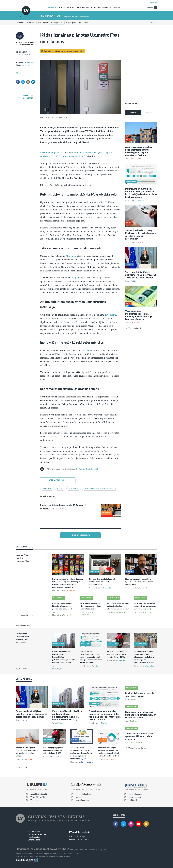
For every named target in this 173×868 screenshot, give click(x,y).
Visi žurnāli (133, 800)
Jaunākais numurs (136, 794)
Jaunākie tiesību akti (39, 794)
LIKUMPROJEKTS (23, 637)
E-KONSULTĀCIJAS (105, 8)
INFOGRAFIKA (22, 634)
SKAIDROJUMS (22, 640)
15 (66, 480)
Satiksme (122, 661)
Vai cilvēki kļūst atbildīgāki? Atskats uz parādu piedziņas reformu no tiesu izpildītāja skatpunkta (81, 753)
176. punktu (111, 315)
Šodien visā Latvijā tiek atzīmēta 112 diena (61, 505)
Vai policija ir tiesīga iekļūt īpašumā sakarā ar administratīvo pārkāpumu (118, 606)
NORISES (62, 8)
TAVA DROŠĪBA (22, 555)
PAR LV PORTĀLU (34, 832)
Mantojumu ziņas (83, 800)
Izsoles (78, 797)
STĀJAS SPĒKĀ (22, 643)
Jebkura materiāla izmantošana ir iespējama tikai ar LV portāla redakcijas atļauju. (49, 854)
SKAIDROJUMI (51, 8)
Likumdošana (136, 323)
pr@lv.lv (86, 840)
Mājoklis (60, 669)
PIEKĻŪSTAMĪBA (34, 837)
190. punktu (87, 350)
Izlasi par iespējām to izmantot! (87, 469)
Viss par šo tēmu (26, 615)
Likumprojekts (29, 62)
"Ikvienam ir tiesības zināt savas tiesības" (42, 849)
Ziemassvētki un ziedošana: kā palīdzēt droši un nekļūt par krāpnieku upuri (102, 582)
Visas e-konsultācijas (137, 748)
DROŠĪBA (20, 558)
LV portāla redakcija (80, 832)
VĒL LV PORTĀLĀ (24, 679)
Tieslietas (141, 201)
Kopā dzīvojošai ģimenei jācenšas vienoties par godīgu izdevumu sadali (63, 606)
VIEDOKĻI (71, 8)
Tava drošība (26, 65)
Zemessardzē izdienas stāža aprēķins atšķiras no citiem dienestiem (139, 736)
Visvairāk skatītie (38, 797)
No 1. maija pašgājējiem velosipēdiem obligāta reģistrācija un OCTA (117, 654)
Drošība (60, 488)
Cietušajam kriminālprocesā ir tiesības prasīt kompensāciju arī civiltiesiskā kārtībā (141, 715)
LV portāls (44, 509)
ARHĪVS (117, 8)
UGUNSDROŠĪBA (22, 561)
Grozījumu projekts (49, 153)
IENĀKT (154, 3)
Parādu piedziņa (87, 762)
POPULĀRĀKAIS (133, 104)
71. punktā (71, 256)
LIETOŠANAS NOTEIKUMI (37, 835)
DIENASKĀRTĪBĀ (83, 8)
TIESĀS (94, 8)
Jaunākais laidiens (83, 794)
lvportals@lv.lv (82, 837)
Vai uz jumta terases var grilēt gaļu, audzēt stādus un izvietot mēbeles (90, 606)
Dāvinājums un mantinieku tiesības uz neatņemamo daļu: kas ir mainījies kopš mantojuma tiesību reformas (91, 657)
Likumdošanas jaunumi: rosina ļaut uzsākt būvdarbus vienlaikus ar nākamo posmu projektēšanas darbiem (144, 657)
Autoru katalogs (135, 797)
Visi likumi (35, 800)
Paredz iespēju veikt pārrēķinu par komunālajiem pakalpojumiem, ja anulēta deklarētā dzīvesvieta (64, 657)
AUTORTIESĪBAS (34, 840)
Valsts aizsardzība (136, 743)
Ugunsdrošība (74, 488)
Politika (134, 281)
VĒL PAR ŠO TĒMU (25, 547)
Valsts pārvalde (135, 159)
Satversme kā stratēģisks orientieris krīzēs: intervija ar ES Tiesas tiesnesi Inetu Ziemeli (141, 275)
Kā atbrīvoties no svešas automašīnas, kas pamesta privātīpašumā (145, 606)
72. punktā (77, 278)
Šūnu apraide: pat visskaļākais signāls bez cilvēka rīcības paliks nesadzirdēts (139, 582)
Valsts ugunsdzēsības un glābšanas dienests (100, 488)
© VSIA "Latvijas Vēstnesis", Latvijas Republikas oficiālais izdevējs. (43, 856)
